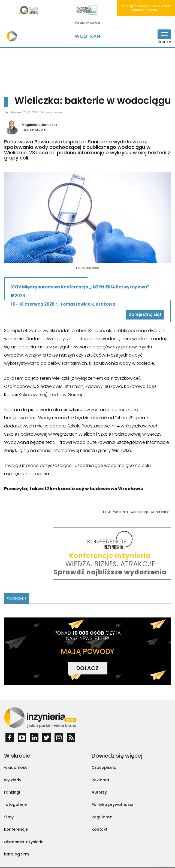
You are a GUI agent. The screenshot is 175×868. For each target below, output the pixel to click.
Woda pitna (160, 512)
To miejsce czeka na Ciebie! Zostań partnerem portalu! (146, 8)
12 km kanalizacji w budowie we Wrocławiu (94, 489)
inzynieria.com (34, 129)
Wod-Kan (87, 36)
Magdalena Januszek (40, 125)
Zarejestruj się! (145, 314)
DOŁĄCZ (87, 668)
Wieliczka (120, 512)
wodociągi (139, 512)
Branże (164, 37)
